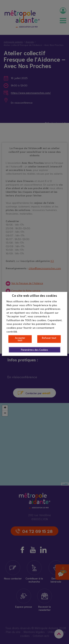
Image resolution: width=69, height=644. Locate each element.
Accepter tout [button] (20, 339)
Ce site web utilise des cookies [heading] (34, 295)
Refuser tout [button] (49, 338)
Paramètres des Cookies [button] (34, 350)
